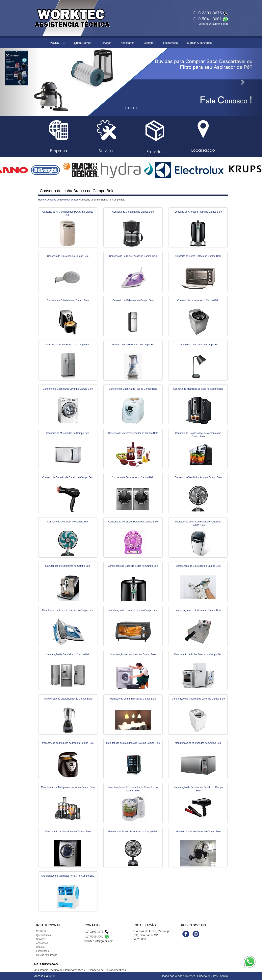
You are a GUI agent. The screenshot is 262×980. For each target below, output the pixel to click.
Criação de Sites (207, 976)
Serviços (106, 43)
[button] (20, 82)
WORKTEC (58, 43)
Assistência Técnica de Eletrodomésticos (60, 970)
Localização (170, 43)
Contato (149, 43)
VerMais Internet (185, 976)
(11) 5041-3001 (208, 19)
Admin (224, 976)
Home (41, 200)
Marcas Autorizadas (199, 43)
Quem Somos (83, 43)
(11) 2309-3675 (208, 13)
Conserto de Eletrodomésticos (63, 200)
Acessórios (127, 43)
